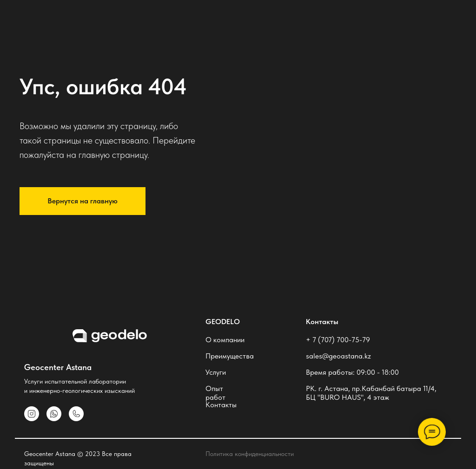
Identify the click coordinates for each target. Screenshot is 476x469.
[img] (76, 414)
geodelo (223, 322)
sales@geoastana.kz (338, 356)
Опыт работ (215, 393)
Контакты (221, 405)
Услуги (216, 372)
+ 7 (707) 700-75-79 (338, 340)
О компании (225, 340)
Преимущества (230, 356)
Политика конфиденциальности (250, 454)
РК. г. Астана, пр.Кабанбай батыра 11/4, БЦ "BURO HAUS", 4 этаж (371, 393)
